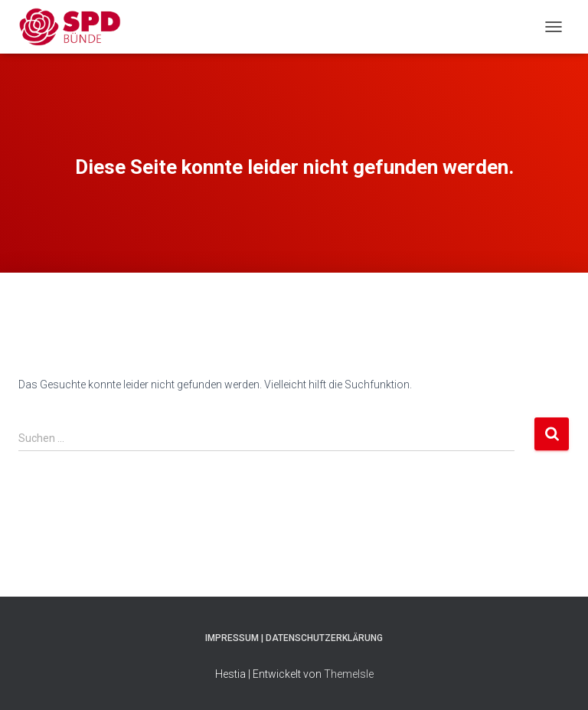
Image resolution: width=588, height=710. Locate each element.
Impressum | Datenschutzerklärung (294, 638)
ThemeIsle (349, 674)
